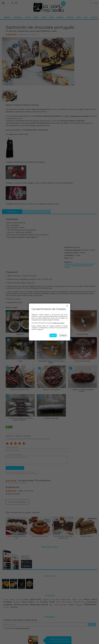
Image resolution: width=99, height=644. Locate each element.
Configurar (63, 335)
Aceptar (53, 335)
